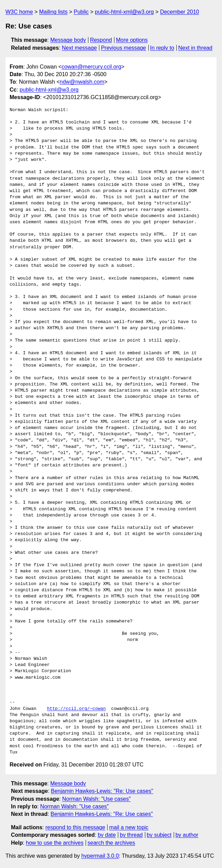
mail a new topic (129, 827)
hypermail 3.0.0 (100, 856)
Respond (101, 40)
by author (187, 835)
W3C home (19, 12)
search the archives (112, 843)
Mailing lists (53, 12)
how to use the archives (55, 843)
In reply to (162, 48)
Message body (68, 40)
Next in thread (195, 48)
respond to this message (75, 827)
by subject (159, 835)
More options (132, 40)
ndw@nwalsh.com (82, 82)
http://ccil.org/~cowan (76, 709)
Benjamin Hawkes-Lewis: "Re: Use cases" (102, 791)
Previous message (124, 48)
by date (107, 835)
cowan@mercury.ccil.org (91, 67)
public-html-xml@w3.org (124, 12)
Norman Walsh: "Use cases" (96, 799)
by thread (131, 835)
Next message (79, 48)
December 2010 (180, 12)
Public (81, 12)
